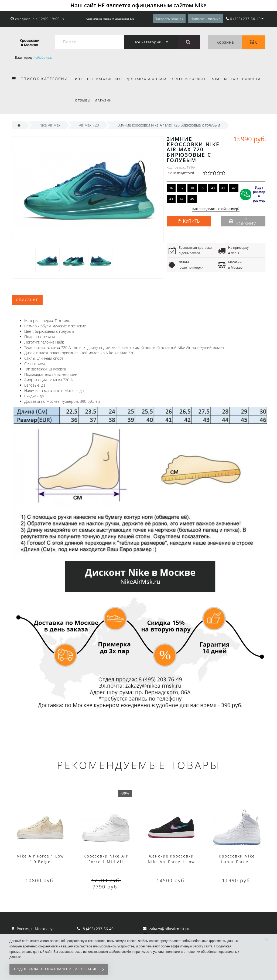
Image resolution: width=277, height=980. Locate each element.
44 (182, 199)
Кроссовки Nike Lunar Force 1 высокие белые (237, 862)
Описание (27, 300)
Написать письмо (206, 19)
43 (171, 199)
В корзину (242, 221)
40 (213, 188)
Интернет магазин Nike (99, 79)
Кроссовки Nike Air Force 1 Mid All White (106, 862)
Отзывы (83, 100)
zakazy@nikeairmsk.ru (169, 929)
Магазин (104, 100)
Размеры (221, 79)
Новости (256, 79)
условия (159, 952)
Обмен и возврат (190, 79)
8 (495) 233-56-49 (98, 929)
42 (234, 188)
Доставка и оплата (148, 79)
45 (192, 199)
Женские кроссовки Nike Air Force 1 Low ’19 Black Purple (171, 862)
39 (203, 188)
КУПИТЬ (191, 221)
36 (171, 188)
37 (182, 188)
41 (223, 188)
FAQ (238, 79)
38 (192, 188)
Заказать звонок (169, 19)
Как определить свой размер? (216, 209)
